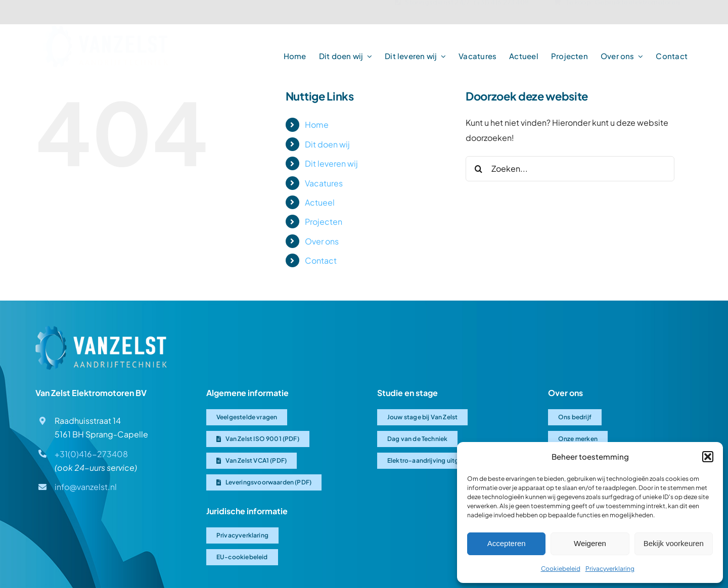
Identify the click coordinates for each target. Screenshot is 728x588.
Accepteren (507, 543)
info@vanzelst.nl (86, 487)
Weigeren (590, 543)
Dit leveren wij (331, 163)
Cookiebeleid (561, 569)
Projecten (324, 222)
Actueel (320, 202)
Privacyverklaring (610, 569)
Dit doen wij (327, 144)
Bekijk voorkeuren (674, 543)
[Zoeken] (478, 169)
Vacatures (324, 183)
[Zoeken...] (570, 169)
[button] (708, 457)
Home (317, 125)
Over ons (322, 241)
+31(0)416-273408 (91, 454)
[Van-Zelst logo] (105, 33)
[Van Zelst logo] (101, 330)
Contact (321, 260)
